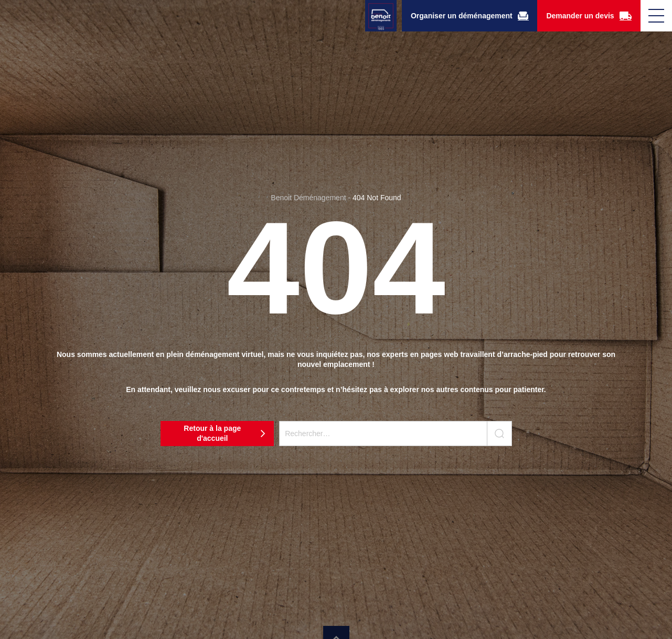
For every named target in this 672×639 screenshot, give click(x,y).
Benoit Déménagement (308, 198)
